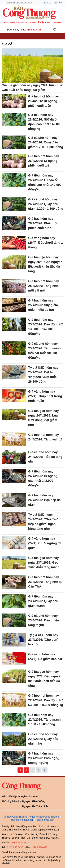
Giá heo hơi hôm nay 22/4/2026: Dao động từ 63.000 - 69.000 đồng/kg (46, 700)
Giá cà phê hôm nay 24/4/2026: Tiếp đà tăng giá (45, 457)
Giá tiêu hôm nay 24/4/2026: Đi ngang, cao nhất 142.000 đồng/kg (43, 478)
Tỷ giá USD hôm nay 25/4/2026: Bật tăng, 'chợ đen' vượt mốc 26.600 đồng (43, 375)
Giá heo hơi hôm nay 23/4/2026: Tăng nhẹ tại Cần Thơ (45, 582)
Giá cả (7, 44)
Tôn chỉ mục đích (45, 820)
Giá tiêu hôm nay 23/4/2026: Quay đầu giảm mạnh (43, 601)
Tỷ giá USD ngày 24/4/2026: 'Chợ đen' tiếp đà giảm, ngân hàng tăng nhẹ (43, 522)
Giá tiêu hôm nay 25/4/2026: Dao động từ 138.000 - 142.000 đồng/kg (45, 327)
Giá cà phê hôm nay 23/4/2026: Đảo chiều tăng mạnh (44, 620)
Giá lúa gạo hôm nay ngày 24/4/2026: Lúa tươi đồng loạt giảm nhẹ (44, 418)
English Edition (53, 3)
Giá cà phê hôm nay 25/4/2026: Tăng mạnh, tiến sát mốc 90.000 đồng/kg (45, 351)
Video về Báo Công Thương (44, 817)
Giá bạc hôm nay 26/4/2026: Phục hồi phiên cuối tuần (43, 223)
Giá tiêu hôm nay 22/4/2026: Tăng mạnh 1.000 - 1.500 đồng (44, 720)
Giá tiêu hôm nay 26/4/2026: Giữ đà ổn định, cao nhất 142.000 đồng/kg (45, 122)
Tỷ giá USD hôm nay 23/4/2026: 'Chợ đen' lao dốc (43, 640)
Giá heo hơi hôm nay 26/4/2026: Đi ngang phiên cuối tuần (43, 101)
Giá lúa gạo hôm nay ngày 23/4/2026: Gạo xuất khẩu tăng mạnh (44, 563)
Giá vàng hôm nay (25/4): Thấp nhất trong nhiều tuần (45, 396)
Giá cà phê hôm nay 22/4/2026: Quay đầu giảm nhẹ (43, 739)
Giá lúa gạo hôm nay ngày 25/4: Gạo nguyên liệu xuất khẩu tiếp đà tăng (45, 264)
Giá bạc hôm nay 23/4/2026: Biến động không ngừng (44, 758)
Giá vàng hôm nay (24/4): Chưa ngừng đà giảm (45, 543)
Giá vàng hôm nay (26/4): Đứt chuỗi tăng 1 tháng (46, 243)
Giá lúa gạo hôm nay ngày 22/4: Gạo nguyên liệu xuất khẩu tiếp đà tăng (45, 679)
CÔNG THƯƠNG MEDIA (15, 23)
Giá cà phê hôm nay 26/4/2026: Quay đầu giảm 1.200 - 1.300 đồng (46, 142)
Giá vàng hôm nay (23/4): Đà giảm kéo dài (45, 657)
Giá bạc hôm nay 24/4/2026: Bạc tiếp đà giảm (44, 500)
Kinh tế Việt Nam (40, 23)
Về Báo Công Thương (16, 817)
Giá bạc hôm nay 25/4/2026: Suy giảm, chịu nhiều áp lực (44, 305)
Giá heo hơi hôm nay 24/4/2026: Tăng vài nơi (45, 437)
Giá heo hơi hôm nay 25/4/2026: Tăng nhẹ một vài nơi (44, 286)
